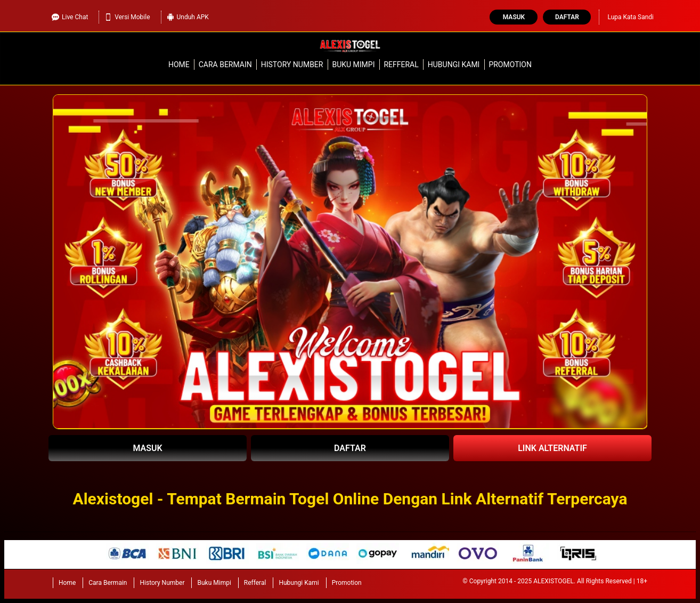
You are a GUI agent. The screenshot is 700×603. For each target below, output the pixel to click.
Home (179, 65)
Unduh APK (188, 17)
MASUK (147, 448)
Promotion (510, 65)
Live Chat (70, 17)
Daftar (567, 17)
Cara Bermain (225, 65)
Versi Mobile (127, 17)
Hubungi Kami (454, 65)
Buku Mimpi (353, 65)
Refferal (401, 65)
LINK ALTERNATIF (552, 448)
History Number (292, 65)
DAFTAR (350, 448)
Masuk (514, 17)
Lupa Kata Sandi (630, 17)
